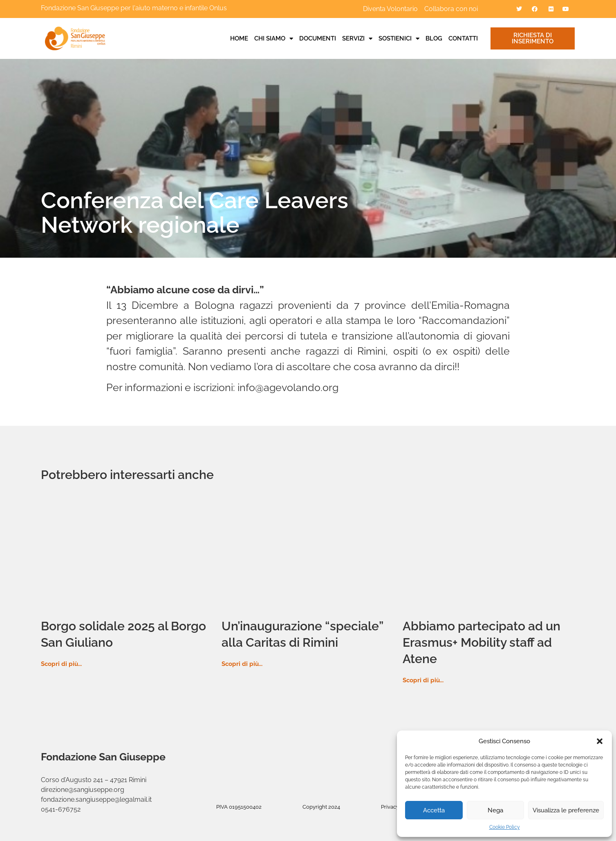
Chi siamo (274, 38)
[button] (600, 741)
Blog (434, 38)
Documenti (318, 38)
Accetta (434, 810)
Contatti (463, 38)
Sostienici (399, 38)
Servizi (357, 38)
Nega (495, 810)
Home (239, 38)
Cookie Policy (505, 827)
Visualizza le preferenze (566, 810)
